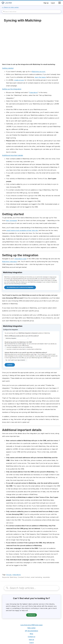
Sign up (31, 640)
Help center (31, 628)
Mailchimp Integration (10, 262)
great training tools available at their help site (22, 230)
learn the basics (40, 77)
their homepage (11, 220)
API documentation (31, 631)
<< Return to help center (10, 7)
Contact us (31, 615)
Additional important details (13, 155)
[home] (7, 3)
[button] (60, 4)
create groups (19, 80)
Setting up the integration (12, 89)
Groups (9, 575)
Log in (32, 642)
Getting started (8, 68)
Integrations (33, 92)
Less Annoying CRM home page (31, 625)
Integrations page (20, 259)
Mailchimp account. (39, 72)
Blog (31, 634)
